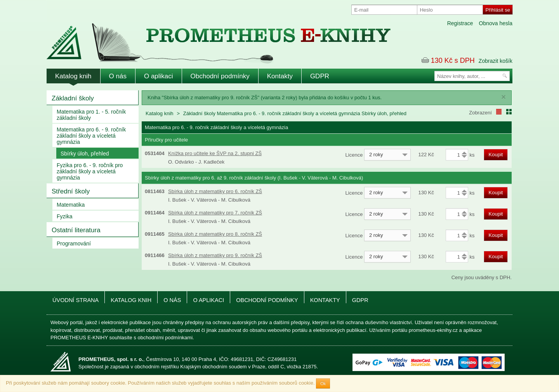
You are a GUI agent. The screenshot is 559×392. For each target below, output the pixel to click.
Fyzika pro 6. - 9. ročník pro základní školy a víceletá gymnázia (90, 171)
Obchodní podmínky (220, 76)
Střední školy (71, 191)
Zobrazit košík (496, 61)
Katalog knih (73, 76)
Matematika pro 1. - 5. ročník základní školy (91, 115)
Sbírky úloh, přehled (85, 154)
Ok (323, 383)
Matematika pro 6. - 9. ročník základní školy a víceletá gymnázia (91, 136)
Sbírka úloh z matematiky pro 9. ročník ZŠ (215, 255)
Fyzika (64, 216)
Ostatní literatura (76, 230)
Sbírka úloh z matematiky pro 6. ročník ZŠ (215, 191)
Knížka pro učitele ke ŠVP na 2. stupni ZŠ (215, 153)
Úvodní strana (76, 300)
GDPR (320, 76)
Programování (74, 243)
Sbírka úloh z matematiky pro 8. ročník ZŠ (215, 234)
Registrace (460, 23)
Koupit (496, 155)
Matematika (71, 205)
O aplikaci (159, 76)
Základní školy (73, 98)
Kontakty (280, 76)
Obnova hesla (496, 23)
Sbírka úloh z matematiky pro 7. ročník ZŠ (215, 213)
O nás (118, 76)
